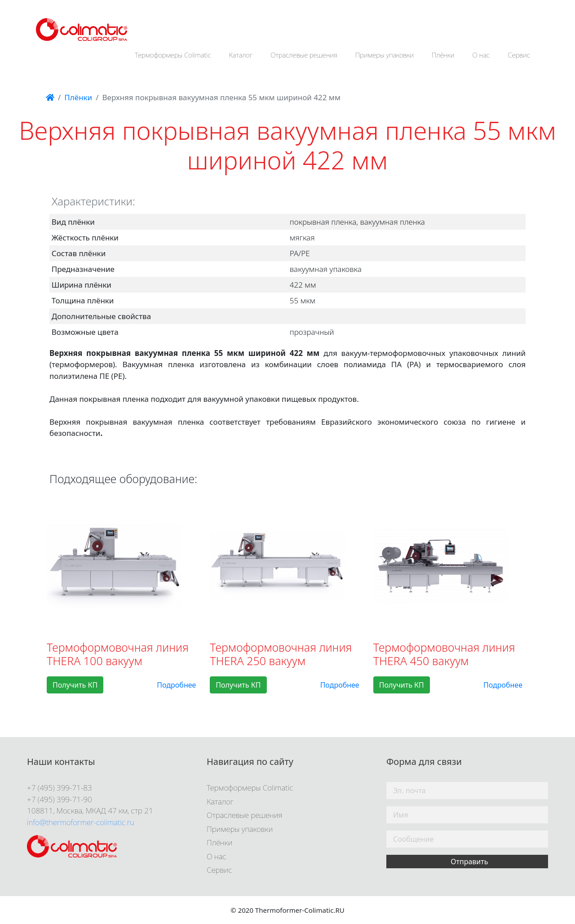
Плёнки (443, 55)
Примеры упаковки (385, 55)
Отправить (469, 862)
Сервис (519, 55)
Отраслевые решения (304, 55)
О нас (481, 55)
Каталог (241, 55)
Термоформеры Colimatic (173, 55)
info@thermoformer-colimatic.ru (81, 822)
